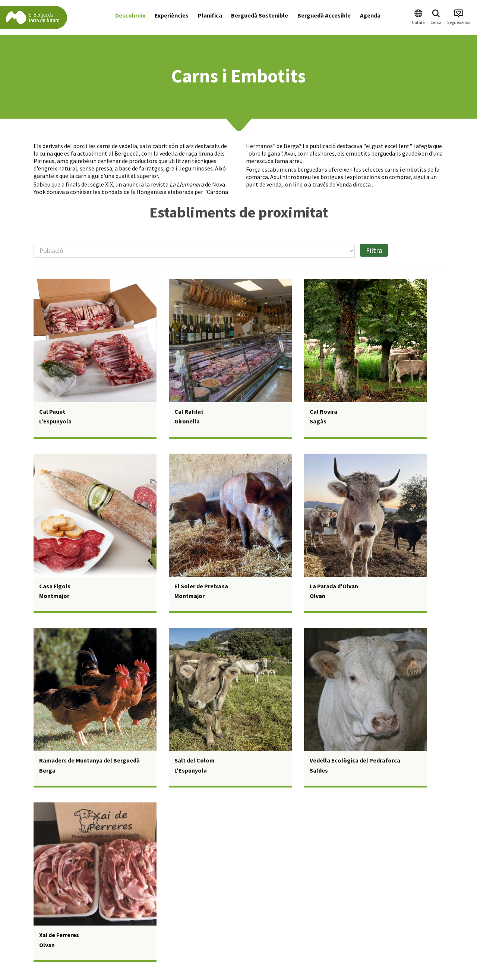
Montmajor (54, 596)
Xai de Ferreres (59, 935)
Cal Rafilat (189, 411)
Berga (47, 770)
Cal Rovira (323, 411)
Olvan (318, 596)
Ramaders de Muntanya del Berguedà (89, 760)
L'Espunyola (55, 421)
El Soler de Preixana (201, 586)
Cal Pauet (52, 411)
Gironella (187, 421)
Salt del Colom (195, 760)
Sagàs (318, 421)
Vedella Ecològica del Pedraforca (355, 760)
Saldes (319, 770)
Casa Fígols (55, 586)
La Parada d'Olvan (334, 586)
